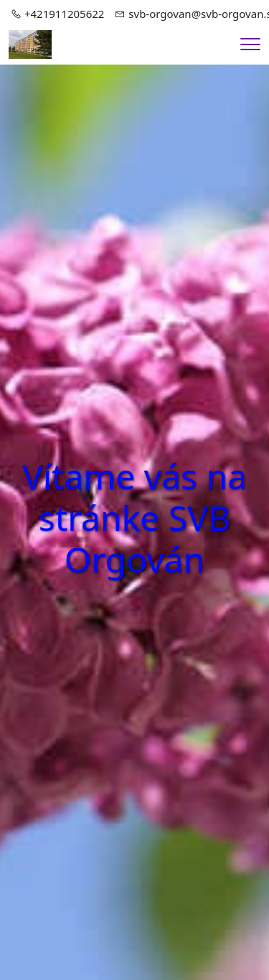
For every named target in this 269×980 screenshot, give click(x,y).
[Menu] (250, 44)
